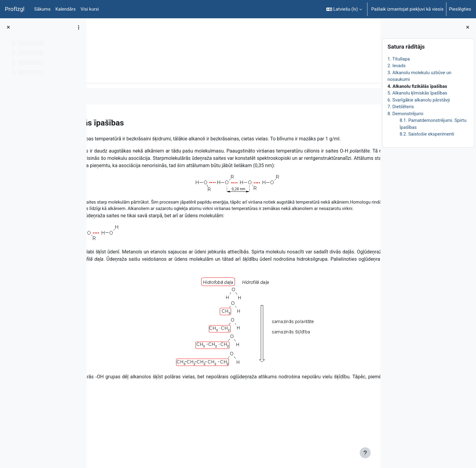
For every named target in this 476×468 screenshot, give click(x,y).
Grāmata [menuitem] (112, 74)
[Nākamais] (374, 121)
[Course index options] (79, 27)
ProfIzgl (15, 9)
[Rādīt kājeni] (365, 453)
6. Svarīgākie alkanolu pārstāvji (419, 100)
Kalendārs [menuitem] (65, 9)
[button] (344, 9)
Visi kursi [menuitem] (90, 9)
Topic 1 (132, 39)
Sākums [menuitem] (42, 9)
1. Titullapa (399, 59)
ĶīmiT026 (108, 39)
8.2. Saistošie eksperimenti (427, 134)
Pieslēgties (460, 9)
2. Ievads (396, 66)
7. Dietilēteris (401, 107)
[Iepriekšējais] (93, 121)
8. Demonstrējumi (405, 114)
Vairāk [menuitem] (137, 74)
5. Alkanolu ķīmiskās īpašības (417, 93)
